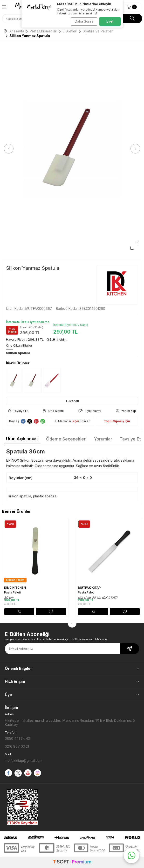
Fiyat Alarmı (90, 411)
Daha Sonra (84, 21)
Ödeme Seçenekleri (66, 439)
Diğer (75, 421)
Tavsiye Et (18, 411)
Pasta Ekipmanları (43, 31)
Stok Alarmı (53, 411)
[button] (9, 149)
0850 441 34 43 (17, 738)
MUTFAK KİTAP (89, 588)
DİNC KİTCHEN (15, 588)
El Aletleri (70, 31)
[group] (72, 149)
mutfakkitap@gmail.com (24, 761)
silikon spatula (20, 496)
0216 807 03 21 (17, 746)
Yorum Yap (126, 411)
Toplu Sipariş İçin (117, 421)
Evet (110, 21)
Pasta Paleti (12, 592)
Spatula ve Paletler (98, 31)
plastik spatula (45, 496)
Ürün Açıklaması (22, 439)
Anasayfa (14, 31)
